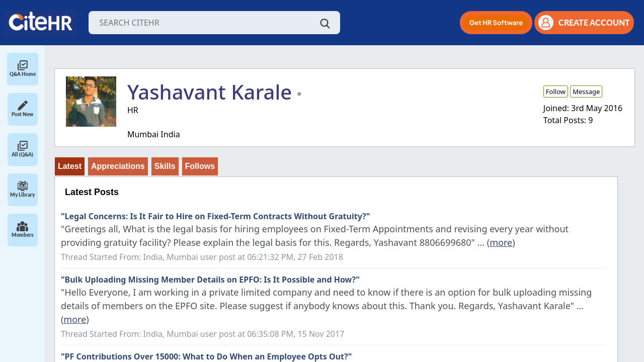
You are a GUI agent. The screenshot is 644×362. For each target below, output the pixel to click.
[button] (496, 23)
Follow (556, 92)
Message (586, 92)
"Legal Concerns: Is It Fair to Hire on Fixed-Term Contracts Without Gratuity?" (216, 216)
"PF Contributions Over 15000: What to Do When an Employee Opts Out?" (206, 356)
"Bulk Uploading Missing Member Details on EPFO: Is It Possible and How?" (210, 280)
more (501, 242)
